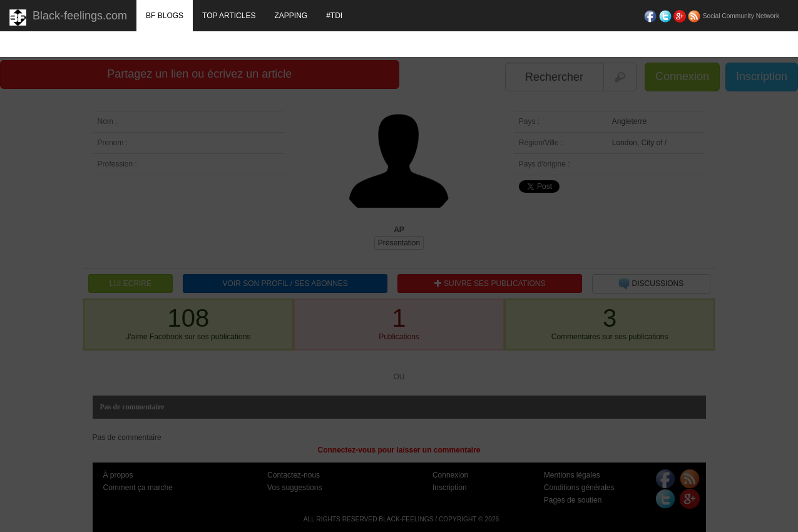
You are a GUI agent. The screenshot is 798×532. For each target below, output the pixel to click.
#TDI (334, 16)
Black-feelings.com (68, 18)
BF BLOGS (165, 16)
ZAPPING (291, 16)
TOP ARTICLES (229, 16)
